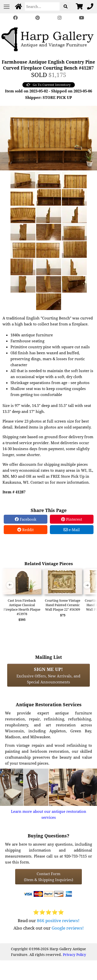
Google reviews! (68, 928)
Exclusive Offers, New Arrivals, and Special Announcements (48, 675)
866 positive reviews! (58, 921)
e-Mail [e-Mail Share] (72, 530)
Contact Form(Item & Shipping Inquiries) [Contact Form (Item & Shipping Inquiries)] (48, 877)
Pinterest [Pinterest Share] (72, 519)
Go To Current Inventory (49, 85)
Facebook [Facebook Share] (26, 519)
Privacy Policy (74, 955)
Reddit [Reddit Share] (25, 530)
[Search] (42, 6)
